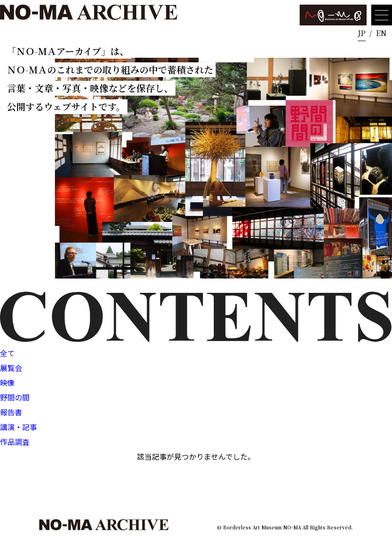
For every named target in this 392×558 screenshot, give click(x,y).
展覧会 (11, 368)
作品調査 (15, 442)
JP (362, 33)
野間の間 (15, 397)
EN (381, 33)
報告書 (11, 412)
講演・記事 (18, 427)
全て (7, 353)
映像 (7, 382)
